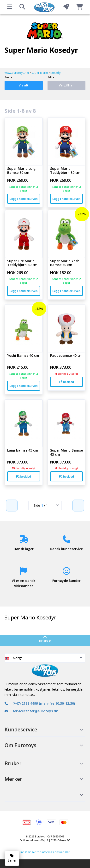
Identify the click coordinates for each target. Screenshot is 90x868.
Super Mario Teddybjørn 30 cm (65, 171)
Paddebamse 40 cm (66, 356)
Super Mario (40, 73)
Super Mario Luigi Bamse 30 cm (22, 171)
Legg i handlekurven (24, 199)
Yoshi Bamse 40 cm (23, 356)
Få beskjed (66, 382)
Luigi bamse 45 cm (23, 450)
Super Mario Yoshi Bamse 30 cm (65, 263)
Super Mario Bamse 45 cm (66, 453)
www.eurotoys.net (17, 73)
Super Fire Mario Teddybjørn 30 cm (22, 263)
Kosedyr (56, 73)
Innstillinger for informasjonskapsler (45, 852)
